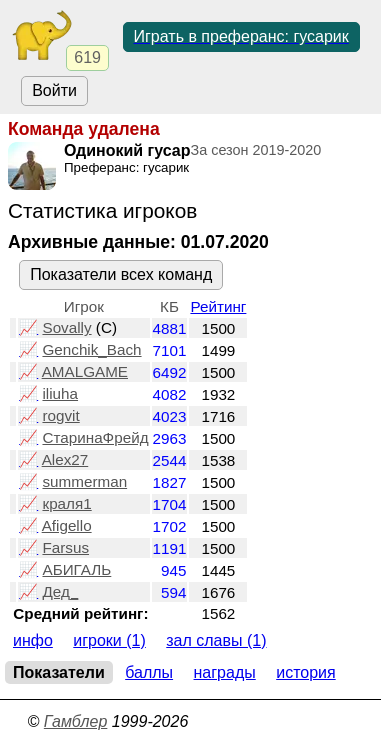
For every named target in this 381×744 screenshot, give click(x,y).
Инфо (33, 640)
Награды (225, 672)
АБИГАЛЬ (76, 569)
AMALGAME (85, 371)
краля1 (66, 503)
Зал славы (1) (216, 640)
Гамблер (76, 721)
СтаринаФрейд (95, 437)
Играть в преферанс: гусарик (241, 36)
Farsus (65, 547)
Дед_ (60, 591)
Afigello (67, 525)
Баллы (149, 672)
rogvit (60, 415)
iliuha (60, 393)
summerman (84, 481)
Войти (54, 90)
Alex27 (65, 459)
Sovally (66, 327)
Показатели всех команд (121, 274)
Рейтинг (218, 306)
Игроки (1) (109, 640)
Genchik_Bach (91, 349)
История (305, 672)
